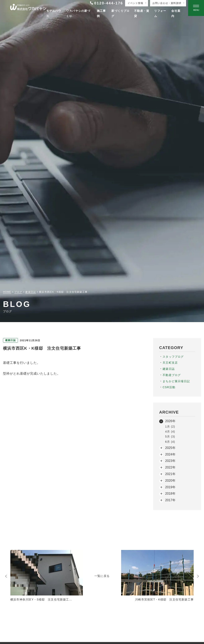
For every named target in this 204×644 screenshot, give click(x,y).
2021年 (170, 474)
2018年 (170, 494)
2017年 (170, 500)
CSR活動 (169, 387)
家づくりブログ (120, 13)
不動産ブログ (172, 375)
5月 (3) (170, 437)
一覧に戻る (102, 576)
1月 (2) (170, 427)
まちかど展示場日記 (176, 381)
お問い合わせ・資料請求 (167, 3)
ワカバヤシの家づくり (78, 13)
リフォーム (160, 13)
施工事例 (101, 13)
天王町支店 (170, 363)
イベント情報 (135, 3)
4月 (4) (170, 432)
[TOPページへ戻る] (28, 8)
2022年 (170, 467)
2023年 (170, 461)
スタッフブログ (173, 357)
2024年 (170, 454)
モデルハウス (54, 13)
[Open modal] (196, 8)
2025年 (170, 448)
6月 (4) (170, 442)
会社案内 (176, 13)
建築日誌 (169, 369)
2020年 (170, 481)
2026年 (170, 421)
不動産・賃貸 (142, 13)
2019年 (170, 487)
